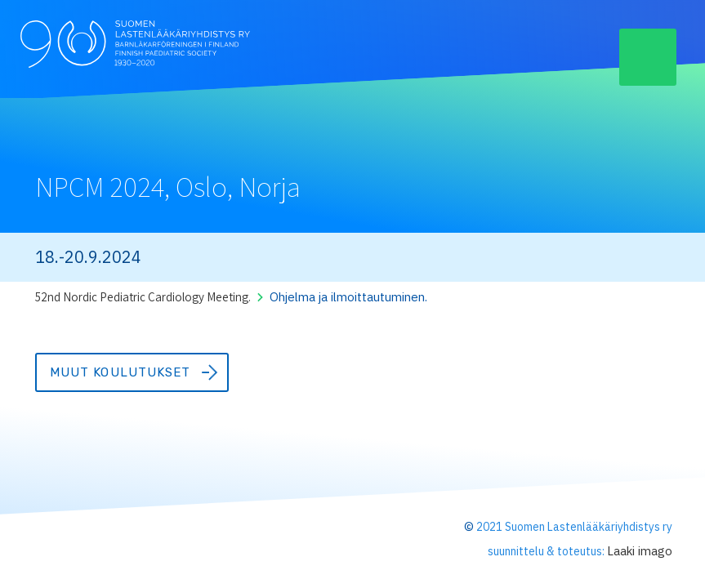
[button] (648, 57)
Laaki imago (638, 551)
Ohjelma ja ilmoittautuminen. (352, 297)
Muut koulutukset (120, 372)
